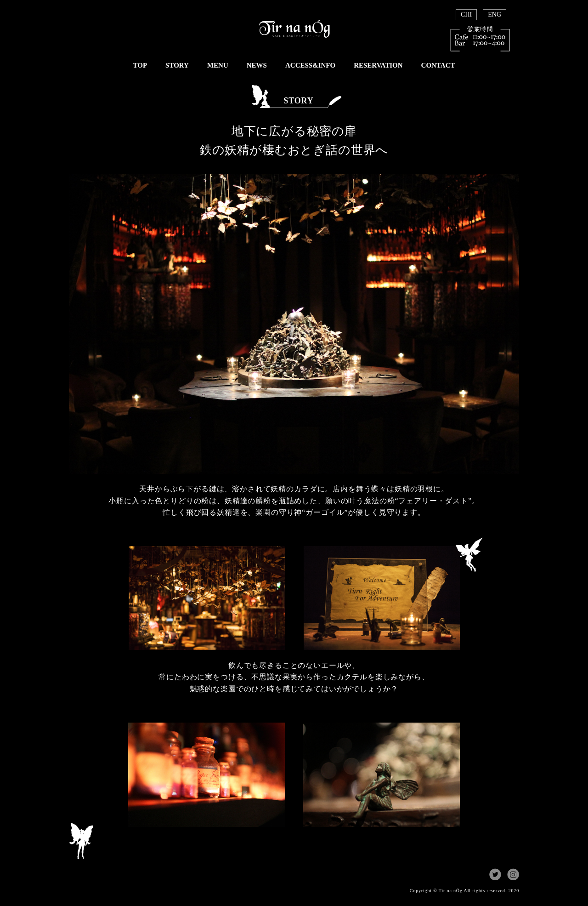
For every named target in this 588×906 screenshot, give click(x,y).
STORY (177, 65)
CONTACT (438, 65)
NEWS (257, 65)
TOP (140, 65)
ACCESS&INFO (310, 65)
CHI (466, 14)
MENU (218, 65)
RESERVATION (378, 65)
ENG (495, 14)
